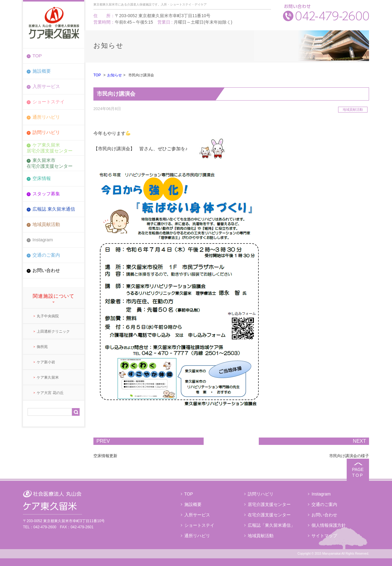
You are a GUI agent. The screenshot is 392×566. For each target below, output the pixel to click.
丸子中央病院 (48, 316)
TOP (37, 56)
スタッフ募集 (46, 194)
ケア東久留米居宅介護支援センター (50, 148)
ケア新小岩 (46, 362)
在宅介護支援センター (269, 515)
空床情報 (42, 178)
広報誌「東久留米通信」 (271, 525)
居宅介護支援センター (269, 504)
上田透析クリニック (53, 331)
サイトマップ (324, 536)
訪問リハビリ (46, 132)
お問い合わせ (46, 270)
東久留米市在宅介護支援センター (50, 163)
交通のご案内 (46, 255)
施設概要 (42, 71)
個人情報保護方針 (329, 525)
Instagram (43, 240)
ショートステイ (49, 102)
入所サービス (46, 86)
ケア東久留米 (48, 377)
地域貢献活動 (46, 224)
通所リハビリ (46, 117)
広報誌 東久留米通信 (54, 209)
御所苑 (42, 347)
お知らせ (115, 75)
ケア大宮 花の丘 (50, 393)
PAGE (358, 472)
